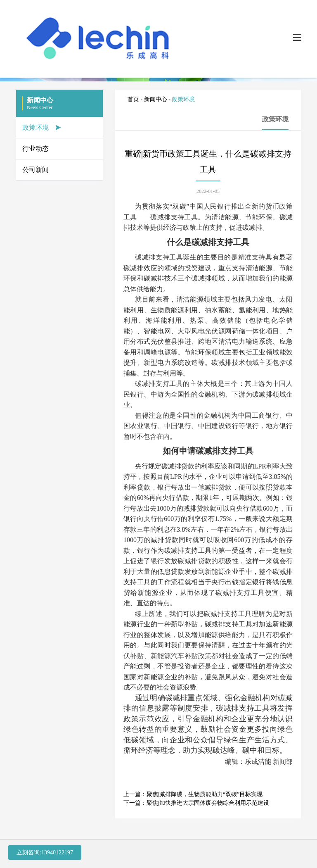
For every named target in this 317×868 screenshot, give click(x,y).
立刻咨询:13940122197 (45, 853)
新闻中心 (156, 99)
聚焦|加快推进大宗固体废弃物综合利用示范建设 (208, 803)
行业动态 (35, 149)
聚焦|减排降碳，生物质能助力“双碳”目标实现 (205, 794)
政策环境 (35, 127)
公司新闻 (35, 170)
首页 (133, 99)
